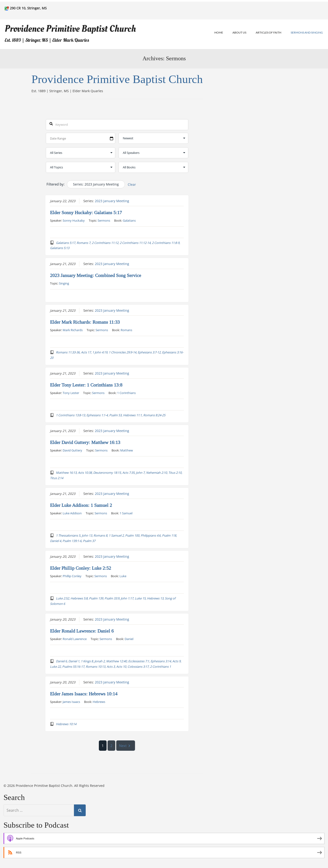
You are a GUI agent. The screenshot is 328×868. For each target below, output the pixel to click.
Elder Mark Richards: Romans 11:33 (85, 322)
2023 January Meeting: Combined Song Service (96, 275)
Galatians (129, 220)
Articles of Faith (268, 32)
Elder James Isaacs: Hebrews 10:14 (84, 694)
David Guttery (72, 450)
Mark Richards (73, 330)
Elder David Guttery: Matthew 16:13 (85, 443)
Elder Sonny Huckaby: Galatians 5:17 (86, 212)
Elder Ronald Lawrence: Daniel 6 (82, 631)
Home (219, 32)
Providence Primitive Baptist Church (70, 29)
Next (126, 745)
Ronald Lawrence (75, 639)
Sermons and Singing (307, 32)
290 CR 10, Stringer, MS (28, 8)
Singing (64, 283)
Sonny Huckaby (74, 220)
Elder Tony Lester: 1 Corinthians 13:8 (86, 385)
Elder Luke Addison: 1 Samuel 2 (81, 505)
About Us (239, 32)
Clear (132, 184)
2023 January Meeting (112, 201)
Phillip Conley (72, 576)
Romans (126, 330)
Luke (123, 576)
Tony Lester (71, 393)
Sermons (104, 220)
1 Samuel (126, 513)
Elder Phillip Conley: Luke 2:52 (81, 568)
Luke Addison (72, 513)
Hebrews (99, 702)
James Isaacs (71, 702)
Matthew (127, 450)
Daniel (129, 639)
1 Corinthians (126, 393)
